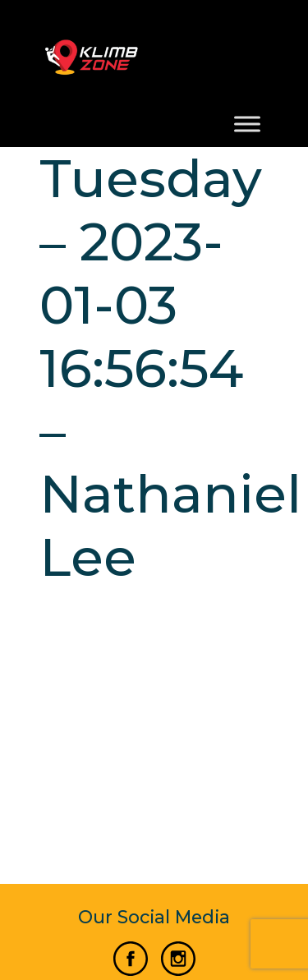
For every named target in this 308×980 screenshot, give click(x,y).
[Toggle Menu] (247, 124)
